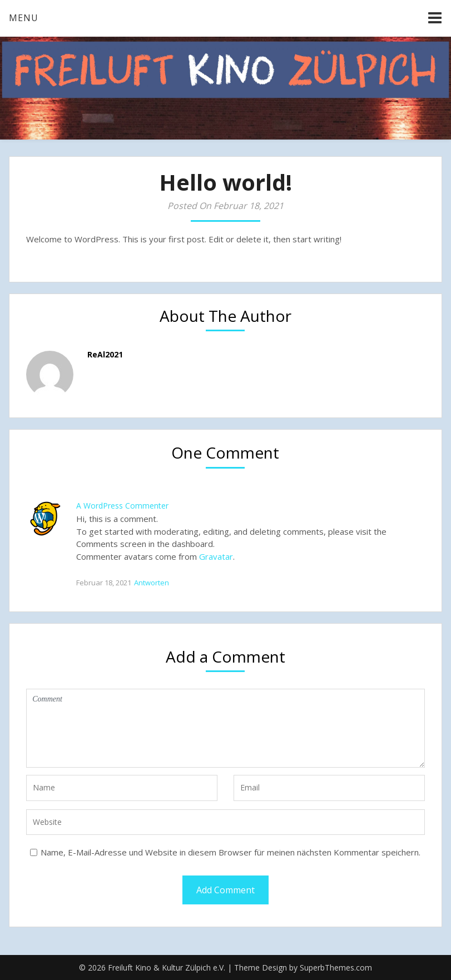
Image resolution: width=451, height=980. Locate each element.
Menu (24, 18)
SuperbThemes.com (336, 967)
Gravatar (216, 556)
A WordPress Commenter (122, 506)
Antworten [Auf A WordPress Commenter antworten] (152, 583)
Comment (225, 728)
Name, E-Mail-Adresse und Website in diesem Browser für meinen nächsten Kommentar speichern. (231, 852)
